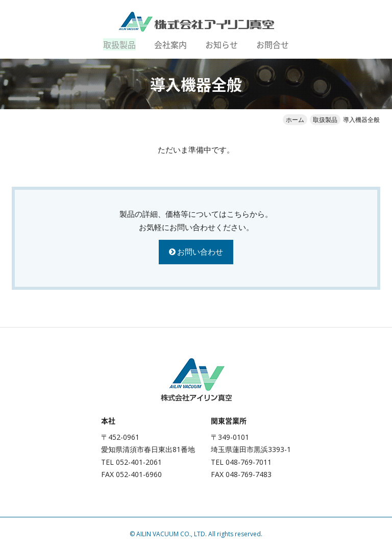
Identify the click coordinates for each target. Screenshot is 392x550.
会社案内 (170, 44)
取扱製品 (119, 44)
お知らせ (222, 44)
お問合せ (273, 44)
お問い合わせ (200, 252)
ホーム (295, 120)
